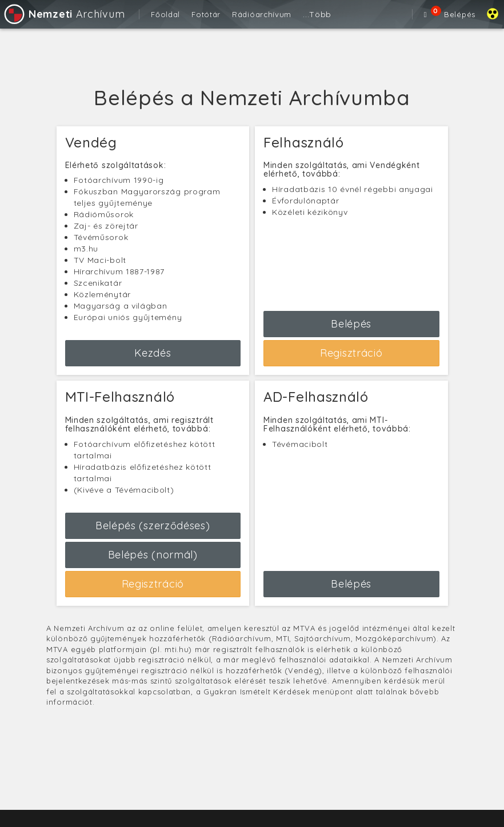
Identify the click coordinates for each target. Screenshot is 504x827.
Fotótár (206, 14)
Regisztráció (351, 353)
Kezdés (153, 353)
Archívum (64, 14)
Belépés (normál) (153, 555)
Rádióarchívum (262, 14)
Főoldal (165, 14)
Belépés (460, 14)
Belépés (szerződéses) (153, 526)
